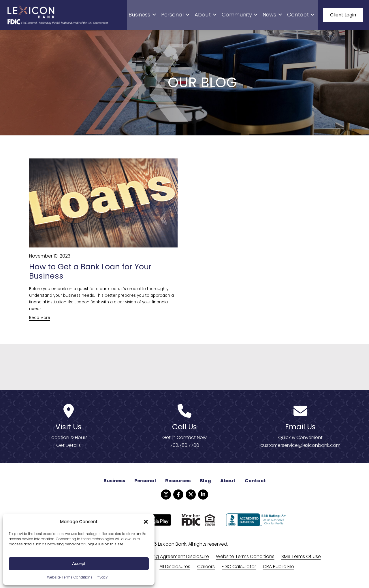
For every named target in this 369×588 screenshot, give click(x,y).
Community (249, 16)
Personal (192, 16)
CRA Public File (278, 570)
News (278, 16)
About (219, 16)
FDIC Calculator (239, 570)
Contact (303, 16)
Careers (206, 570)
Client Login (343, 16)
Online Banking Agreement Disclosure (167, 560)
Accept (79, 563)
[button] (146, 522)
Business (163, 16)
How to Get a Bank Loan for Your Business (95, 275)
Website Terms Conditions (70, 577)
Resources (178, 485)
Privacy (102, 577)
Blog (205, 485)
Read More (40, 321)
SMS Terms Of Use (301, 560)
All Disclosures (175, 570)
